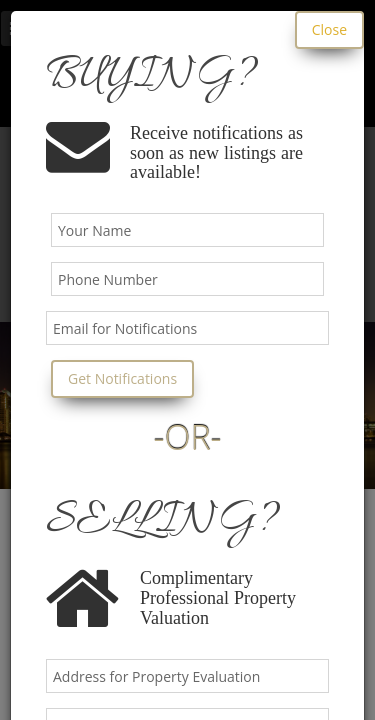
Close (329, 29)
